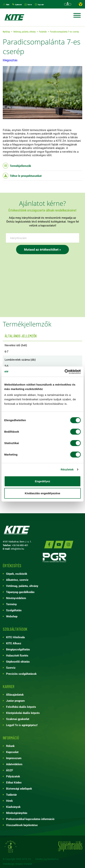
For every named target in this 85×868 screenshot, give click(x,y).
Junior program (15, 701)
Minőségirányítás (17, 813)
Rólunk (8, 4)
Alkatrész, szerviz (17, 580)
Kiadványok (13, 807)
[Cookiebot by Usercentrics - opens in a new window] (65, 372)
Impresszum (14, 758)
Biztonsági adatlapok (19, 788)
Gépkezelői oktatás (18, 661)
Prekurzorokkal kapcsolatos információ (30, 819)
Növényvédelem (16, 598)
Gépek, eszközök (17, 574)
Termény (11, 604)
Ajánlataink (18, 4)
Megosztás (10, 60)
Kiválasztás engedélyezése (42, 493)
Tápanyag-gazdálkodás (20, 592)
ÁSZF (10, 770)
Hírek (9, 801)
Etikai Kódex (14, 782)
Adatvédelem (14, 764)
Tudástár (11, 795)
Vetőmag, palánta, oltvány (22, 586)
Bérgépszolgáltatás (18, 649)
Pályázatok (13, 776)
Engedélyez (43, 481)
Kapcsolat (41, 4)
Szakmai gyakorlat (18, 719)
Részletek (67, 469)
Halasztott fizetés (17, 655)
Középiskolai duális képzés (23, 713)
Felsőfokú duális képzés (21, 707)
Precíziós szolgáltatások (21, 674)
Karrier (30, 4)
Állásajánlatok (15, 695)
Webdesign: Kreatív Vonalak (17, 864)
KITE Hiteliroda (15, 637)
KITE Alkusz (14, 643)
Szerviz (11, 668)
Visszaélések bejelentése (22, 825)
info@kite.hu (17, 549)
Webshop (12, 616)
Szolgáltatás (14, 610)
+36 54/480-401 (20, 545)
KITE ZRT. (14, 17)
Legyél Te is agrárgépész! (22, 725)
